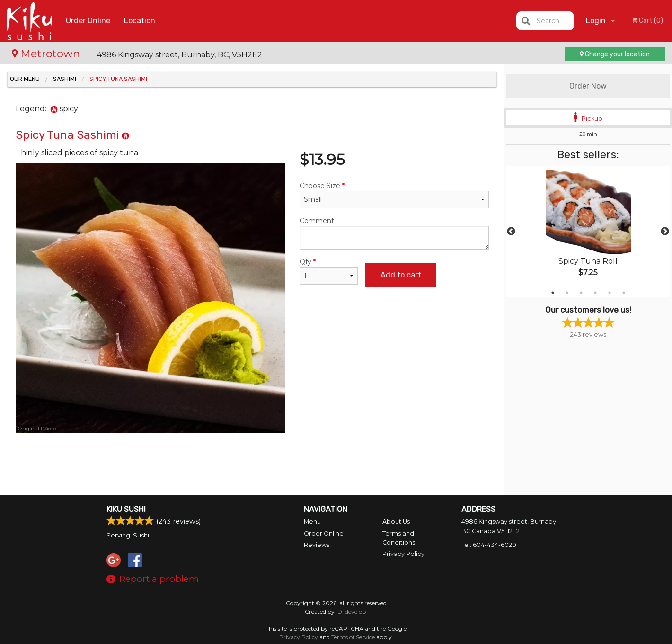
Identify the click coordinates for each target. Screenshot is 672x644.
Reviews (317, 545)
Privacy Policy (403, 554)
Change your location (615, 54)
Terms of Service (353, 637)
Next (665, 232)
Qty (328, 271)
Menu (312, 522)
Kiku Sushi (126, 509)
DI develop (352, 612)
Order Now (588, 86)
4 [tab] (595, 293)
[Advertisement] (252, 464)
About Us (396, 522)
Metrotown (47, 54)
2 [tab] (567, 293)
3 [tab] (581, 293)
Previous (511, 232)
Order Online (88, 21)
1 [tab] (553, 293)
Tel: (489, 545)
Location (140, 21)
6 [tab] (624, 293)
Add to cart (401, 275)
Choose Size (394, 195)
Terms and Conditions (399, 538)
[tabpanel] (588, 232)
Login (596, 21)
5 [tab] (610, 293)
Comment (394, 233)
